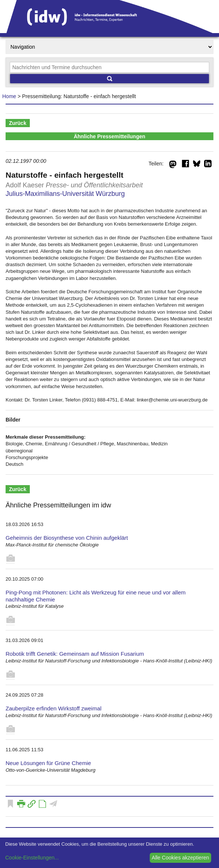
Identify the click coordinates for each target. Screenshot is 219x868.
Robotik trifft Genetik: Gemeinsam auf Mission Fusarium (75, 654)
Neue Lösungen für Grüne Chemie (48, 763)
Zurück (18, 123)
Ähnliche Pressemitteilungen (110, 136)
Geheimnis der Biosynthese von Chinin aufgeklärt (67, 538)
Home (9, 96)
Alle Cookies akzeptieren (180, 858)
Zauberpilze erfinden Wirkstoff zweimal (53, 708)
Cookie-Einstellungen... (32, 858)
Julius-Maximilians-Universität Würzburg (65, 194)
